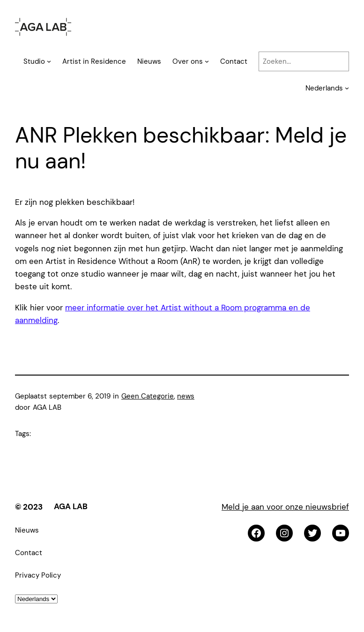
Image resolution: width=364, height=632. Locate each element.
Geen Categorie (148, 396)
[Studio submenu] (49, 61)
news (186, 396)
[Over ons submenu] (207, 61)
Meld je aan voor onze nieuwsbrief (285, 507)
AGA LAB (71, 506)
